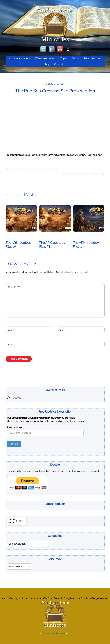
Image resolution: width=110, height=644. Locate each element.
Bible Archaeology (16, 235)
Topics (64, 59)
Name (11, 330)
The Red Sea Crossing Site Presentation (55, 91)
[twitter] (44, 49)
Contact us (60, 64)
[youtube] (60, 49)
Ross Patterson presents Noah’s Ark (35, 169)
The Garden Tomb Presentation (78, 174)
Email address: (15, 428)
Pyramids (44, 238)
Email (63, 330)
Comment (14, 287)
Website (12, 345)
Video (76, 59)
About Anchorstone (20, 59)
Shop (46, 64)
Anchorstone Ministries (53, 633)
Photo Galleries (92, 59)
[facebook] (52, 49)
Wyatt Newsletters (46, 59)
